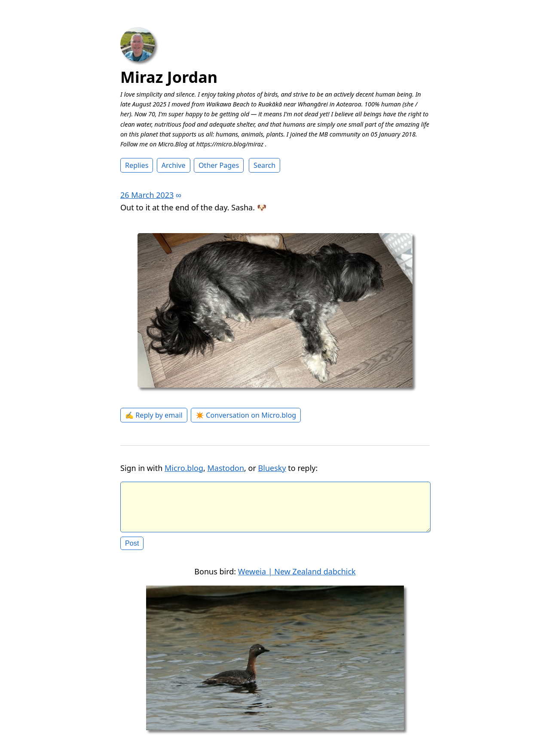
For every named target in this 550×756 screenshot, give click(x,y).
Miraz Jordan (169, 77)
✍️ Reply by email (154, 415)
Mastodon (226, 468)
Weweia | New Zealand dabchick (297, 578)
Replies (137, 165)
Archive (174, 165)
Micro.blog (184, 468)
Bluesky (272, 468)
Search (264, 165)
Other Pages (219, 165)
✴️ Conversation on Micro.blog (246, 415)
